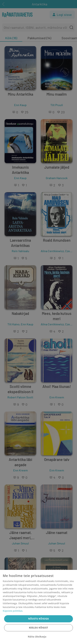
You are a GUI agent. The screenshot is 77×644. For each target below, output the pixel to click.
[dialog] (38, 607)
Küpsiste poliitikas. (13, 611)
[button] (38, 637)
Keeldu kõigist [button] (39, 628)
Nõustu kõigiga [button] (39, 619)
